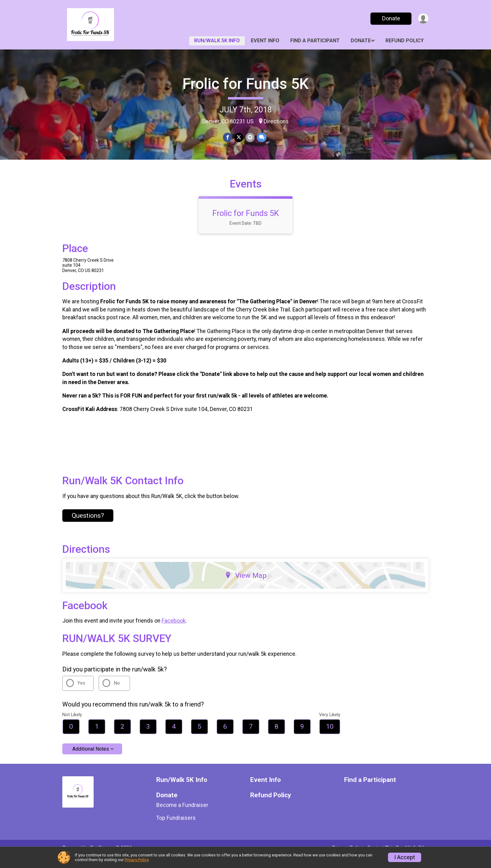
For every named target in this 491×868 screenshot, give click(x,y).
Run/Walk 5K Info (217, 41)
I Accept (405, 857)
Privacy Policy (137, 860)
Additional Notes (91, 757)
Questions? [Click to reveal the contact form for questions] (88, 524)
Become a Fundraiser (182, 814)
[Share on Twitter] (239, 138)
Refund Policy (405, 41)
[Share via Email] (250, 138)
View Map (246, 584)
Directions (276, 121)
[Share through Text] (261, 138)
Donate (390, 18)
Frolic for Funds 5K (246, 84)
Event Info (265, 41)
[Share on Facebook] (228, 138)
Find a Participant (315, 41)
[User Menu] (423, 19)
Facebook (174, 629)
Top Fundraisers (176, 826)
